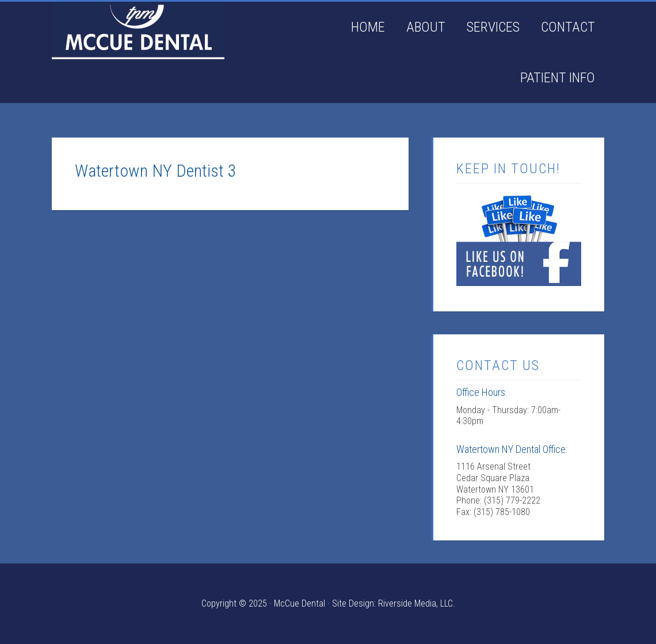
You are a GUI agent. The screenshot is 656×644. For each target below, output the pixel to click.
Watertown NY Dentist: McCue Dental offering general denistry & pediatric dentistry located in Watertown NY (138, 31)
